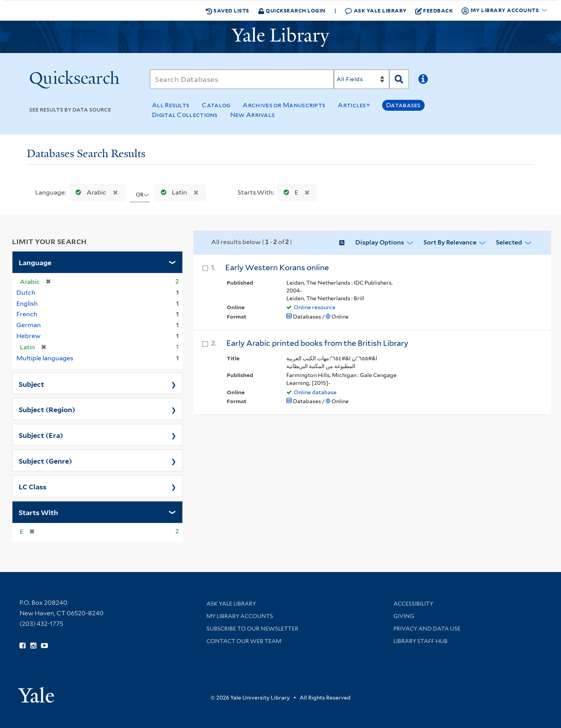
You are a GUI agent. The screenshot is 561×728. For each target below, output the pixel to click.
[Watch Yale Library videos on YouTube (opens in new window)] (44, 646)
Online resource (315, 307)
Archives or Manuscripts (284, 105)
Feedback (434, 11)
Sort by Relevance (450, 242)
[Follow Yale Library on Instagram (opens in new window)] (33, 646)
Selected (509, 242)
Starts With (38, 512)
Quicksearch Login (292, 10)
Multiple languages (45, 358)
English (27, 304)
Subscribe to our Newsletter (252, 629)
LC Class (33, 486)
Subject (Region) (47, 409)
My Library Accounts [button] (501, 11)
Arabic (89, 192)
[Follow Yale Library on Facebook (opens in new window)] (22, 646)
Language (35, 262)
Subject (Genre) (45, 461)
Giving (404, 616)
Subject (31, 384)
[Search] (242, 79)
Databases (403, 105)
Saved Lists (228, 11)
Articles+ (354, 105)
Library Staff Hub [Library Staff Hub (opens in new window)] (421, 641)
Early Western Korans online (277, 267)
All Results (171, 105)
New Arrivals (253, 115)
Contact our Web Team (244, 641)
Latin (172, 192)
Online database (315, 392)
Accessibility (413, 604)
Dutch (26, 293)
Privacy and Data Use (427, 629)
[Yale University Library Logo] (280, 37)
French (27, 314)
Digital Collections (185, 115)
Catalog (216, 105)
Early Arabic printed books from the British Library (317, 343)
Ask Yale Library (376, 11)
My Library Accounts (240, 616)
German (29, 325)
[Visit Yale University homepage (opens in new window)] (36, 692)
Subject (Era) (41, 435)
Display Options (380, 242)
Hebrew (28, 336)
